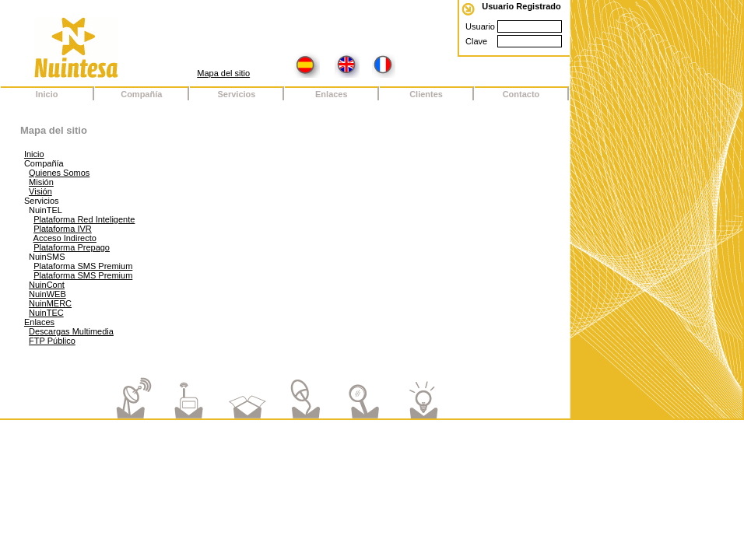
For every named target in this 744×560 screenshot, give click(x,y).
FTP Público (52, 341)
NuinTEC (46, 313)
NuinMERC (50, 303)
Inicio (34, 154)
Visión (40, 191)
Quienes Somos (59, 173)
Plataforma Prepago (72, 247)
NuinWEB (47, 294)
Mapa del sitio (223, 73)
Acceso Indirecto (65, 238)
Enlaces (39, 322)
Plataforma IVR (63, 229)
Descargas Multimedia (71, 331)
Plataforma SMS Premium (83, 266)
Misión (41, 182)
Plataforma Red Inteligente (84, 219)
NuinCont (47, 285)
